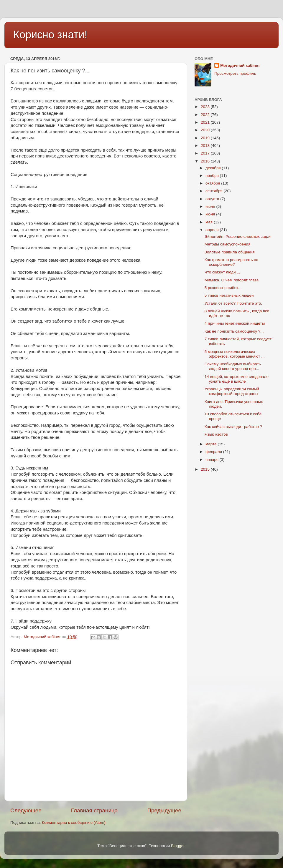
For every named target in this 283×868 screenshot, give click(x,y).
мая (210, 222)
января (213, 460)
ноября (213, 176)
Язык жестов (216, 434)
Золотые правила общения (230, 252)
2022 (206, 115)
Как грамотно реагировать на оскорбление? (232, 262)
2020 (206, 130)
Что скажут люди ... (222, 272)
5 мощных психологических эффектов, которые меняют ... (235, 354)
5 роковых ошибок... (223, 288)
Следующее (26, 810)
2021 (206, 122)
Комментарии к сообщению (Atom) (74, 823)
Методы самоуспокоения (227, 244)
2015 (206, 469)
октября (213, 183)
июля (211, 206)
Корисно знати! (50, 35)
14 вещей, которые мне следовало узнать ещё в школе (237, 379)
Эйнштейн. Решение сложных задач (238, 236)
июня (211, 214)
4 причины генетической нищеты (235, 323)
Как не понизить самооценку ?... (234, 331)
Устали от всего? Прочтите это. (233, 303)
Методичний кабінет (240, 65)
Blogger (178, 846)
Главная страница (94, 810)
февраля (214, 452)
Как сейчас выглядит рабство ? (233, 427)
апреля (213, 230)
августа (213, 199)
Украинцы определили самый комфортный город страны (232, 391)
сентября (214, 191)
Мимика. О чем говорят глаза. (232, 280)
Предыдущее (164, 810)
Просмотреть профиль (235, 73)
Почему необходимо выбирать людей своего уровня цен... (233, 366)
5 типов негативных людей (229, 295)
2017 (206, 153)
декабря (214, 168)
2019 (206, 138)
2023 (206, 107)
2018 (206, 146)
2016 (206, 161)
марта (212, 444)
